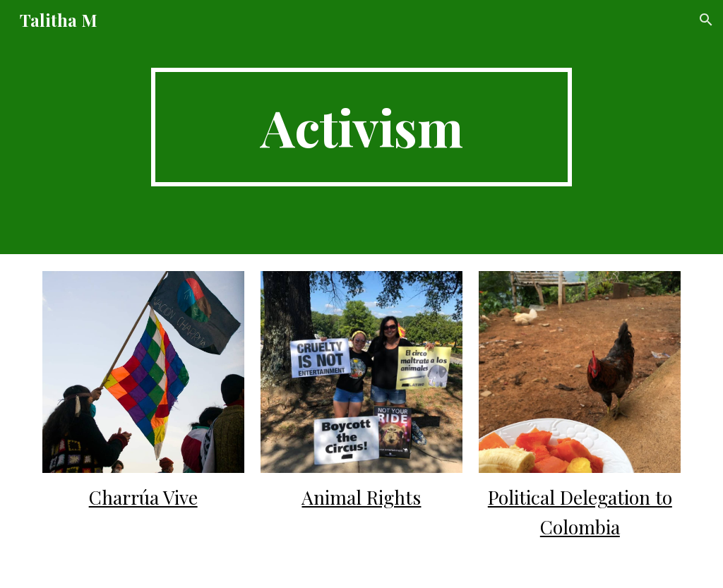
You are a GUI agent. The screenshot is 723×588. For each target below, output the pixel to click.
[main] (361, 127)
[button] (706, 20)
